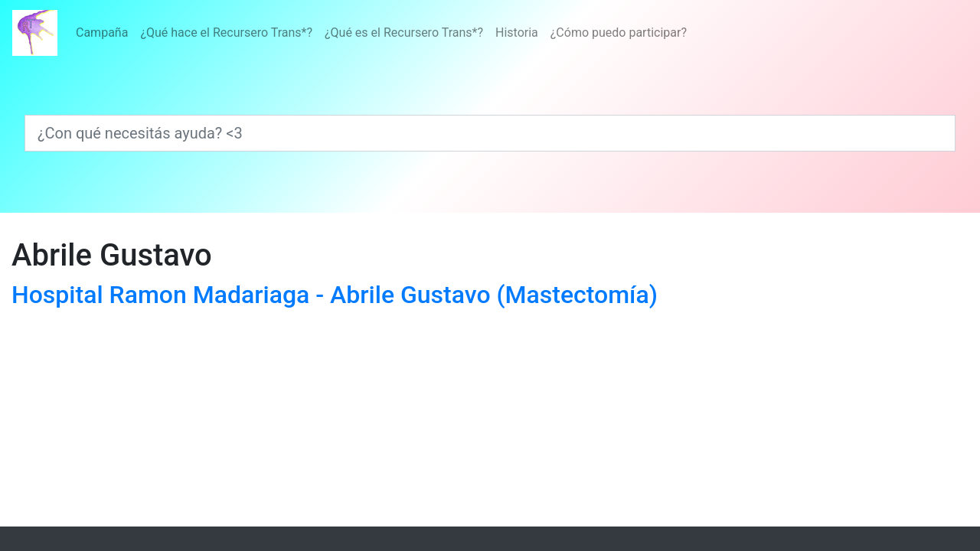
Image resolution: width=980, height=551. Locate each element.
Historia (517, 33)
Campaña (102, 33)
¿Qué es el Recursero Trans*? (404, 33)
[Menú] (381, 33)
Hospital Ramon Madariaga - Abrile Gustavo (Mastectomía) (335, 295)
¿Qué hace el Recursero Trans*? (226, 33)
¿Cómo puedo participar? (619, 33)
